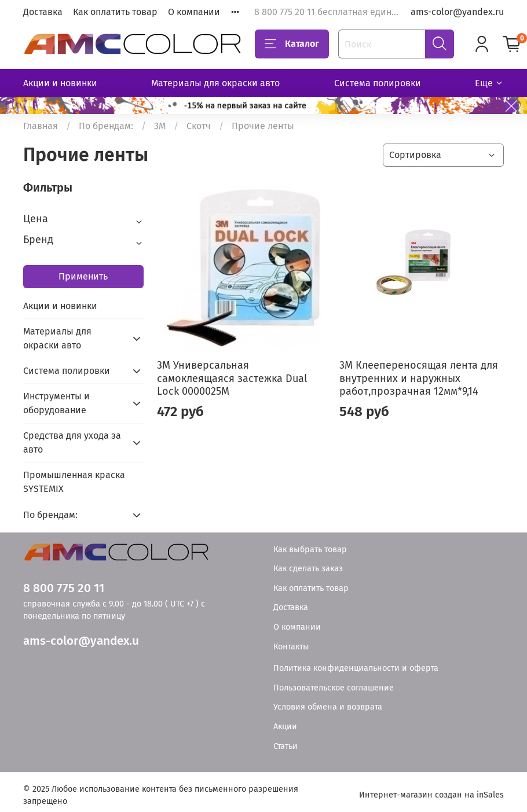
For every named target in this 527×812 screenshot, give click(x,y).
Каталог (292, 44)
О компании (194, 12)
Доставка (43, 12)
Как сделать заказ (308, 569)
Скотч (199, 126)
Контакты (291, 647)
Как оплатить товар (115, 12)
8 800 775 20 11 (64, 588)
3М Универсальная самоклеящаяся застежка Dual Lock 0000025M (232, 378)
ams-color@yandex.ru (457, 12)
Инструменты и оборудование (56, 403)
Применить (83, 276)
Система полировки (378, 83)
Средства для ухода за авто (72, 442)
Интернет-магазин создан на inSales (431, 795)
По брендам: (106, 126)
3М (160, 126)
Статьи (286, 746)
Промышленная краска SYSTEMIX (74, 482)
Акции (285, 727)
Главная (41, 126)
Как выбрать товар (310, 550)
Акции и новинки (60, 83)
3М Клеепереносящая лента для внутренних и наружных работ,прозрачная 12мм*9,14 (419, 378)
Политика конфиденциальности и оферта (356, 668)
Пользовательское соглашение (334, 688)
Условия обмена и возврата (328, 707)
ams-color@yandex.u (81, 641)
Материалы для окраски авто (215, 83)
